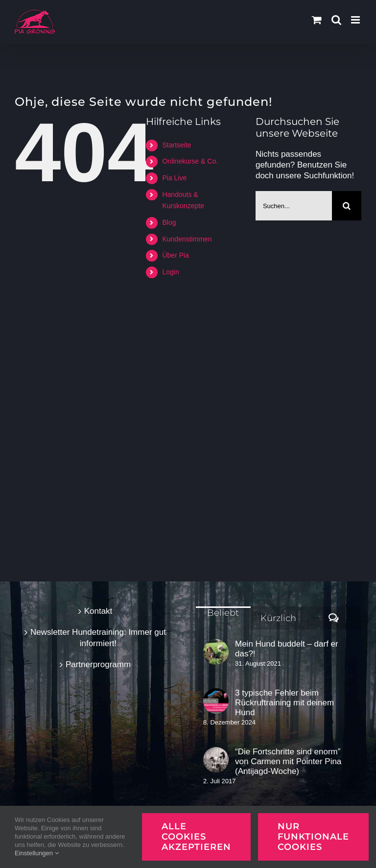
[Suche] (347, 206)
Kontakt (98, 611)
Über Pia (175, 255)
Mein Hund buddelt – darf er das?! (287, 649)
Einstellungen (37, 853)
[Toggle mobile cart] (317, 20)
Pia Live (174, 178)
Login (170, 272)
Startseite (176, 145)
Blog (169, 222)
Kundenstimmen (187, 239)
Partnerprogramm (98, 664)
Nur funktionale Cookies (313, 837)
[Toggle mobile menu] (356, 20)
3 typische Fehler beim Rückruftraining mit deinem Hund (284, 703)
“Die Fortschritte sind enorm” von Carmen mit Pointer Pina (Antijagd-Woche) (288, 761)
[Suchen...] (294, 206)
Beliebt (223, 613)
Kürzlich (278, 618)
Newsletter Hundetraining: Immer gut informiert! (98, 638)
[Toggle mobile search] (336, 20)
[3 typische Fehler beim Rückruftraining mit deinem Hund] (216, 701)
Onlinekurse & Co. (190, 161)
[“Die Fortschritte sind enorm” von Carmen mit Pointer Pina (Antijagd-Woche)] (216, 760)
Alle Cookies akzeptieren (196, 837)
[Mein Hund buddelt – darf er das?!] (216, 652)
